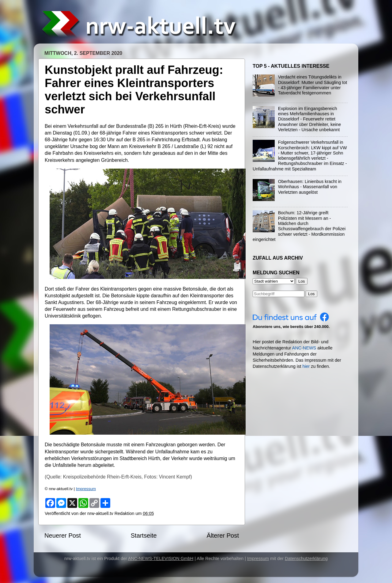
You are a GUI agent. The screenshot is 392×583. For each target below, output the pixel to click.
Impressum (86, 489)
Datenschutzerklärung (306, 558)
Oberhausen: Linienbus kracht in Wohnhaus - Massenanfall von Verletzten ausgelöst (310, 187)
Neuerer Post (63, 535)
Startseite (144, 535)
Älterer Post (223, 535)
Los (311, 294)
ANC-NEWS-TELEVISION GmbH (161, 558)
